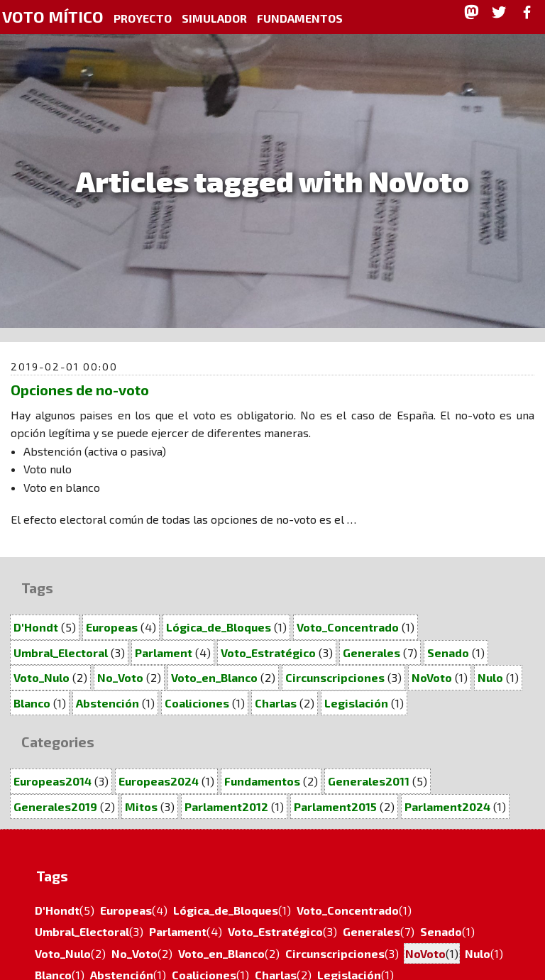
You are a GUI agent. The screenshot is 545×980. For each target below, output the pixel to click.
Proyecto (143, 18)
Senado (448, 653)
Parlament (164, 653)
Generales (371, 653)
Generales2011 (369, 781)
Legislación (356, 703)
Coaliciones (197, 703)
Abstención (108, 703)
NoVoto (432, 677)
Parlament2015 (335, 806)
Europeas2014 (53, 781)
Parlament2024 (447, 806)
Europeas (112, 627)
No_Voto (120, 677)
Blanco (32, 703)
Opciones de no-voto (80, 390)
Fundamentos (300, 18)
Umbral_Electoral (61, 653)
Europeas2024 (159, 781)
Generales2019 (55, 806)
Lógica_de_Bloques (219, 627)
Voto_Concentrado (348, 627)
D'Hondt (36, 627)
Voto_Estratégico (268, 653)
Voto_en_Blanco (214, 677)
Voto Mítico (53, 17)
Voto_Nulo (42, 677)
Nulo (490, 677)
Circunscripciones (335, 677)
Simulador (214, 18)
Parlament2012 (226, 806)
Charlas (276, 703)
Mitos (141, 806)
